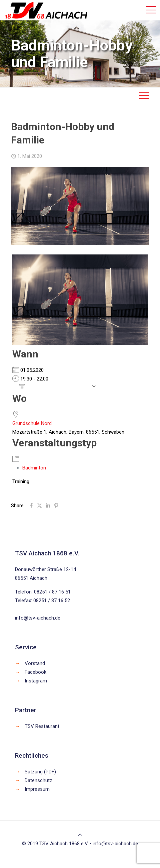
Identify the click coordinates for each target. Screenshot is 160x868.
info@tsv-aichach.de (38, 618)
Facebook (35, 672)
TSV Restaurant (42, 726)
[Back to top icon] (80, 835)
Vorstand (35, 663)
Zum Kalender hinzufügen (53, 386)
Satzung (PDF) (40, 772)
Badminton (34, 468)
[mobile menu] (151, 10)
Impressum (37, 789)
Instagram (36, 681)
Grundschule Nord (32, 423)
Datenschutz (38, 780)
